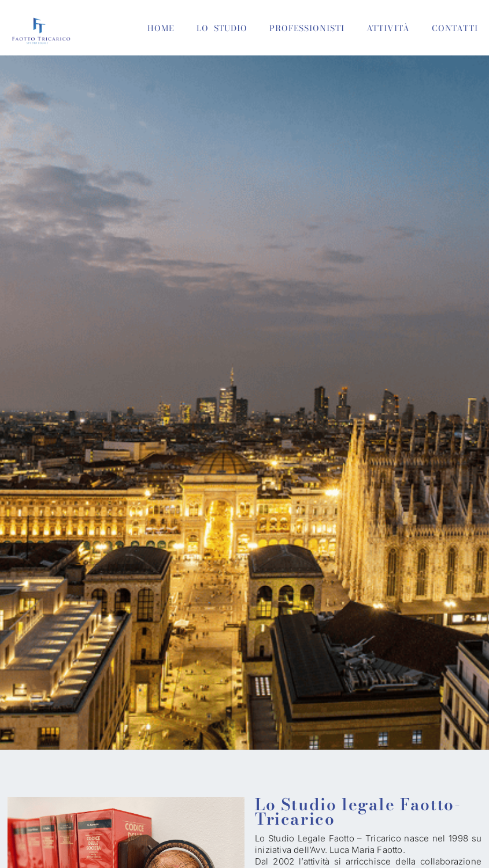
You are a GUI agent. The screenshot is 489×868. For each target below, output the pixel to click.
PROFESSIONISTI (307, 28)
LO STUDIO (222, 28)
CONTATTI (455, 28)
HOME (161, 28)
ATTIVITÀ (388, 28)
